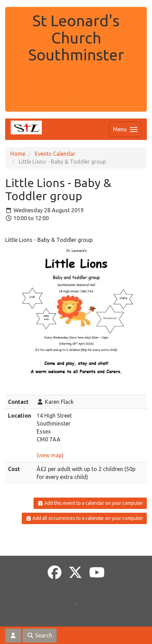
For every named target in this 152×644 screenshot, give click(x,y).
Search (40, 635)
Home (18, 154)
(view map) (50, 455)
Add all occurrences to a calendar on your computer (84, 518)
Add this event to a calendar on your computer (90, 503)
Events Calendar (55, 154)
